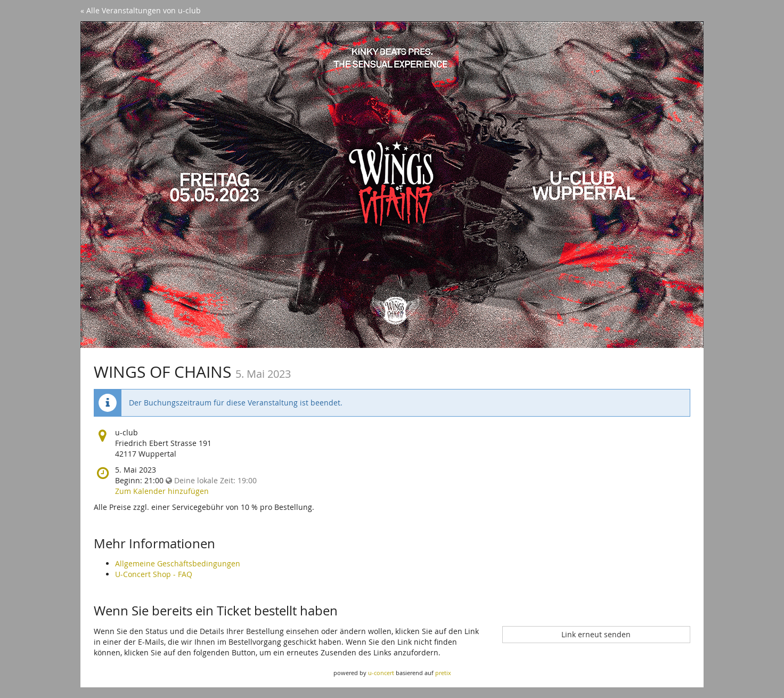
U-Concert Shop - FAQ (154, 574)
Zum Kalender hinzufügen (162, 491)
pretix (443, 673)
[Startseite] (392, 185)
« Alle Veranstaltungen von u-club (141, 10)
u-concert (381, 673)
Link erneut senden (596, 634)
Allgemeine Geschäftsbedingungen (178, 563)
